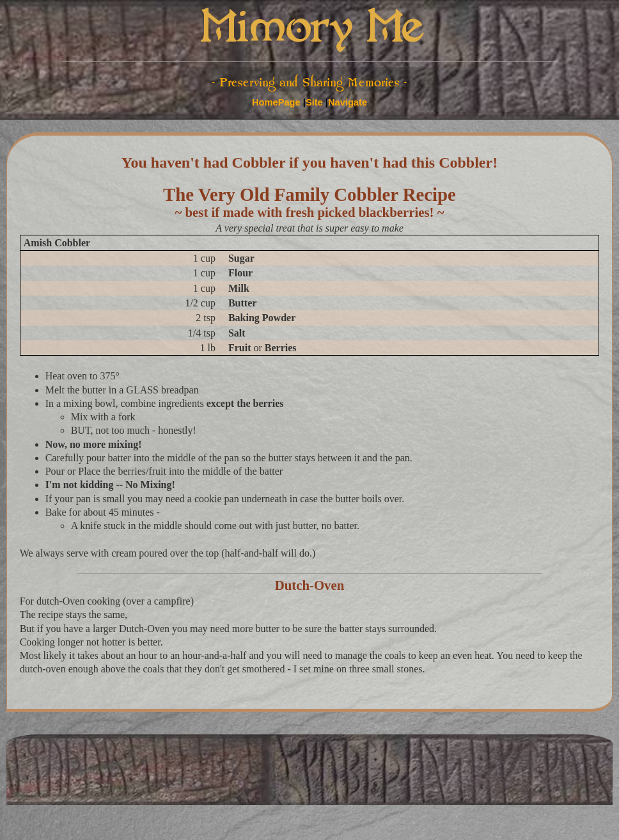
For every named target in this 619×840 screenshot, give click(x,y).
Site (314, 102)
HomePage (276, 102)
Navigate (348, 102)
